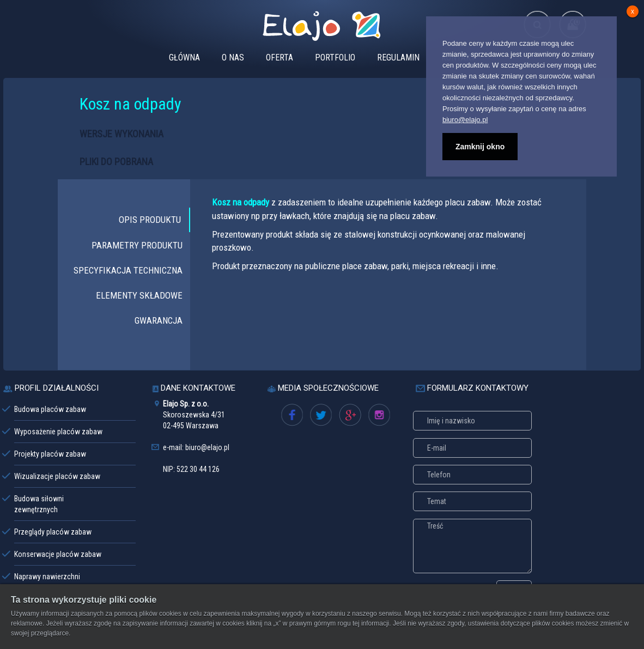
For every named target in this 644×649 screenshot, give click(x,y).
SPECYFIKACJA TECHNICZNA (128, 270)
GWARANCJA (159, 320)
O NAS (233, 57)
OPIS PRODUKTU (150, 220)
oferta (378, 417)
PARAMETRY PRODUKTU (137, 245)
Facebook (296, 417)
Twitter (321, 417)
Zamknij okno (480, 147)
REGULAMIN (398, 57)
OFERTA (280, 57)
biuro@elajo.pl (465, 120)
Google (350, 417)
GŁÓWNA (184, 57)
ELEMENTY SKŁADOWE (139, 295)
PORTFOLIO (335, 57)
